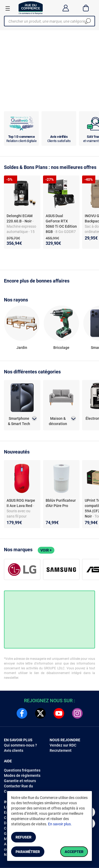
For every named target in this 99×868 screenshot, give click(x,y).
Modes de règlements (22, 776)
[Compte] (66, 8)
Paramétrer (28, 852)
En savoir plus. (60, 824)
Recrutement (61, 750)
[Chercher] (88, 21)
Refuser (23, 837)
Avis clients (14, 750)
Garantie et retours (20, 781)
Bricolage (61, 348)
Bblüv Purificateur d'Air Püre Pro (61, 503)
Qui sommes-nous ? (20, 745)
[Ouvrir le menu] (8, 8)
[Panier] (86, 8)
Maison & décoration (58, 421)
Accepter (74, 852)
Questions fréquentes (22, 770)
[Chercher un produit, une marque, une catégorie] (48, 21)
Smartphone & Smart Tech (19, 421)
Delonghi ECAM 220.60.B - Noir (20, 218)
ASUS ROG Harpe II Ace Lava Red (21, 503)
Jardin (22, 348)
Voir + (46, 550)
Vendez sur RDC (63, 745)
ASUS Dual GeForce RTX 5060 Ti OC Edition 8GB (61, 224)
